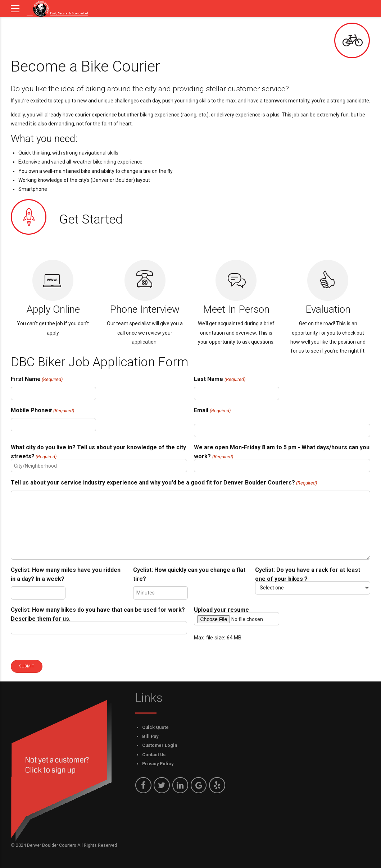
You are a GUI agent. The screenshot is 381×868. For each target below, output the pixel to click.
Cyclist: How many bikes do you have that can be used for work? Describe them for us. (98, 614)
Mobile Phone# (42, 411)
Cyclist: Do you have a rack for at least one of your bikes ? (308, 574)
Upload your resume (221, 610)
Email (212, 411)
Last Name (219, 379)
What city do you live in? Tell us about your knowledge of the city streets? (98, 453)
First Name (37, 379)
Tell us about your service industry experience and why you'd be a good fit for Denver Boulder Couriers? (164, 483)
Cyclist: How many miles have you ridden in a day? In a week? (66, 574)
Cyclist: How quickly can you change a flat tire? (189, 574)
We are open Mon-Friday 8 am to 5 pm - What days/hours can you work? (282, 453)
